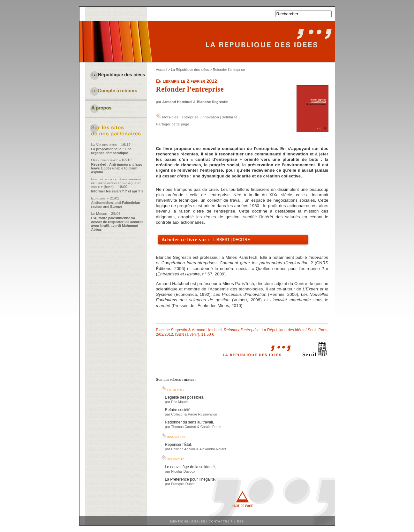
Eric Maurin (180, 402)
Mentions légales (188, 521)
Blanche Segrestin (212, 102)
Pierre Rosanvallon (203, 414)
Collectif (177, 414)
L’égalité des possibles (184, 397)
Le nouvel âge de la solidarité (190, 467)
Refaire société (178, 410)
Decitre (241, 240)
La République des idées (190, 70)
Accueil (162, 70)
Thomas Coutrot (184, 427)
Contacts (218, 521)
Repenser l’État (178, 445)
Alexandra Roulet (213, 449)
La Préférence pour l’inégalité (190, 479)
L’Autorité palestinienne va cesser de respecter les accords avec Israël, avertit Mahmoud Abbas (117, 224)
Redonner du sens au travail (189, 422)
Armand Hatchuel (177, 102)
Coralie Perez (211, 427)
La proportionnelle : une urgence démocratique (112, 151)
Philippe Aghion (183, 449)
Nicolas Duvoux (183, 471)
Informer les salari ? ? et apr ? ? (117, 191)
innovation (210, 117)
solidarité (230, 117)
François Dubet (183, 484)
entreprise (190, 117)
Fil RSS (237, 521)
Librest (222, 240)
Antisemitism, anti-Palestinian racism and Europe (116, 205)
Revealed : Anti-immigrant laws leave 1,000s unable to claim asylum (117, 168)
